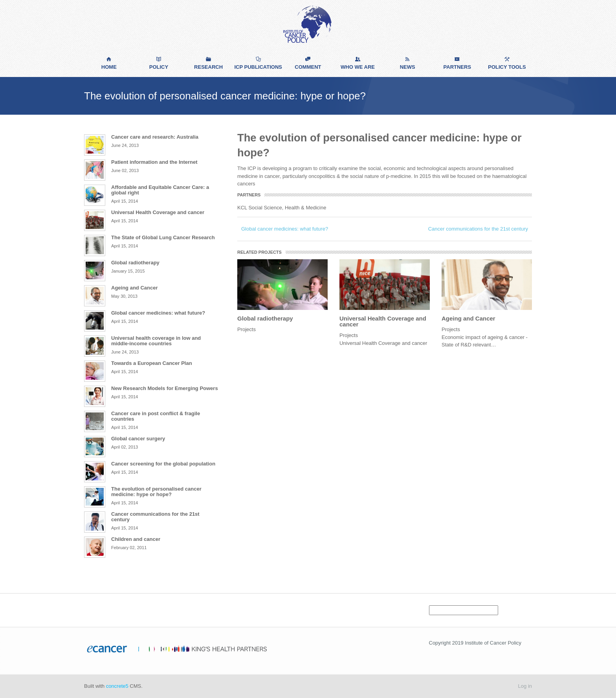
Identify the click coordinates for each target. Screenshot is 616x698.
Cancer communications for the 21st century (478, 229)
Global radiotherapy (265, 318)
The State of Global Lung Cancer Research (163, 237)
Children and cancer (136, 539)
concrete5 (117, 686)
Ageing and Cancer (468, 318)
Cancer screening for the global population (163, 464)
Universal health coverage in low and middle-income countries (156, 341)
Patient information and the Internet (154, 162)
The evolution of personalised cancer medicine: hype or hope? (156, 492)
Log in (525, 686)
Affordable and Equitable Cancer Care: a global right (160, 190)
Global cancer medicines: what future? (285, 229)
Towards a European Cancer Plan (152, 363)
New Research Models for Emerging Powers (165, 388)
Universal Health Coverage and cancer (383, 321)
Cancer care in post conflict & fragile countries (156, 416)
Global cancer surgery (138, 439)
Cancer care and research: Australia (155, 137)
